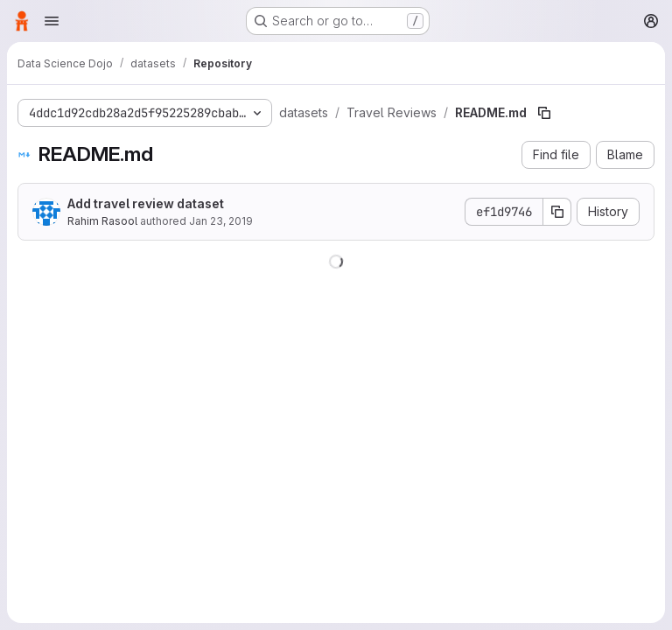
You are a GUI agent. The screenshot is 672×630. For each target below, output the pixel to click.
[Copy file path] (544, 113)
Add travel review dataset (146, 203)
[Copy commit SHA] (557, 212)
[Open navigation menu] (52, 21)
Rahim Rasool (102, 221)
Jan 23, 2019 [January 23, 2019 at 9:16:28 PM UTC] (221, 221)
